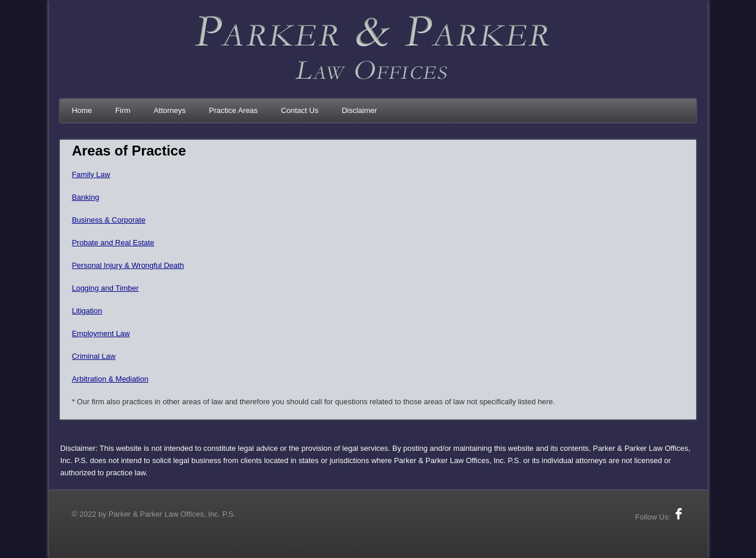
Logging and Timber (105, 288)
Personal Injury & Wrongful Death (128, 265)
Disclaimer (359, 110)
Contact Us (300, 110)
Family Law (91, 174)
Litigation (87, 311)
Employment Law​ (101, 333)
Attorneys (170, 110)
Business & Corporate (108, 220)
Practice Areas (233, 110)
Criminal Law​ (93, 356)
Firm (123, 110)
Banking (85, 197)
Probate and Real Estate (113, 243)
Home (82, 110)
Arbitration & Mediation (110, 379)
